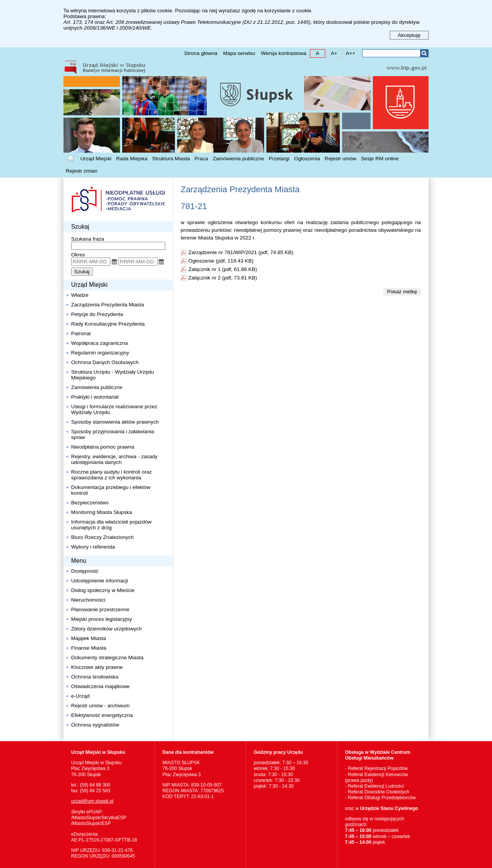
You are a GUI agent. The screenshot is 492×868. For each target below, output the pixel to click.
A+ (332, 53)
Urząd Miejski (96, 159)
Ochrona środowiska (95, 677)
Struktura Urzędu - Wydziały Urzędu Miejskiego (112, 375)
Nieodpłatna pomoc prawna (103, 447)
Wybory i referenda (93, 547)
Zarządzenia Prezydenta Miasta (108, 305)
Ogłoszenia (307, 159)
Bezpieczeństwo (90, 503)
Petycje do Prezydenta (97, 314)
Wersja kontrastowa (284, 53)
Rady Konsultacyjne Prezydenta (108, 324)
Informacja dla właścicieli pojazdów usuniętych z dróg (111, 525)
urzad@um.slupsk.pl (92, 801)
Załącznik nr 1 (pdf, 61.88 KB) (223, 269)
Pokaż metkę (402, 292)
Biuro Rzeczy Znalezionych (102, 537)
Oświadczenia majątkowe (100, 686)
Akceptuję (409, 35)
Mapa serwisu (239, 53)
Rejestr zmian (82, 171)
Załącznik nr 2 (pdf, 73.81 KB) (223, 278)
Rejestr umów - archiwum (100, 706)
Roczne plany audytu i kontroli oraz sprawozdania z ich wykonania (111, 475)
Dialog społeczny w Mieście (103, 590)
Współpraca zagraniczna (100, 343)
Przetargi (279, 159)
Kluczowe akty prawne (97, 667)
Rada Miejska (132, 159)
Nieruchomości (88, 600)
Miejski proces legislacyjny (101, 619)
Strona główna (201, 53)
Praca (201, 159)
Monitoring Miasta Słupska (101, 512)
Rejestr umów (341, 159)
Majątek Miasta (89, 638)
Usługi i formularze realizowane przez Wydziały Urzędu (115, 409)
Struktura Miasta (171, 159)
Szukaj (424, 53)
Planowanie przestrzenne (100, 609)
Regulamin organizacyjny (100, 353)
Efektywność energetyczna (102, 715)
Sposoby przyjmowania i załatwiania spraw (113, 434)
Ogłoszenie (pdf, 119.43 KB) (221, 261)
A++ (349, 53)
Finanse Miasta (89, 648)
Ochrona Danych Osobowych (105, 362)
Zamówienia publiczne (238, 159)
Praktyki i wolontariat (95, 397)
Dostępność (85, 571)
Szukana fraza (88, 239)
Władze (80, 295)
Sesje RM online (380, 159)
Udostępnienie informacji (100, 581)
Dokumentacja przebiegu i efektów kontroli (111, 490)
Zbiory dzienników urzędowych (106, 629)
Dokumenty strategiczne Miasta (107, 658)
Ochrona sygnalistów (95, 725)
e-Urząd (80, 696)
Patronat (81, 333)
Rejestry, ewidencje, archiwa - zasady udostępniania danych (114, 459)
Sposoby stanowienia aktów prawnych (115, 422)
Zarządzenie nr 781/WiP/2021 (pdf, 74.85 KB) (241, 252)
